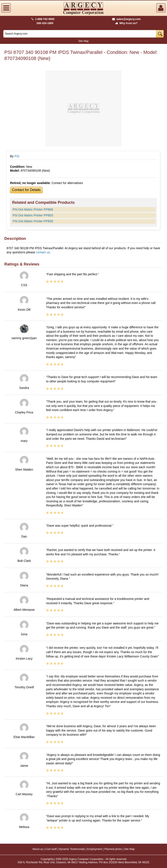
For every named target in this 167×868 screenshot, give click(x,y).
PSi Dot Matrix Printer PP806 (33, 209)
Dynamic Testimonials (72, 849)
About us (38, 849)
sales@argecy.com (126, 19)
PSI (17, 156)
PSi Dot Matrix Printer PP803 (33, 215)
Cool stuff (51, 849)
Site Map (83, 41)
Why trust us (126, 23)
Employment (94, 849)
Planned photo (113, 849)
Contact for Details (26, 190)
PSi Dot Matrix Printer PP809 (33, 221)
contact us (43, 252)
